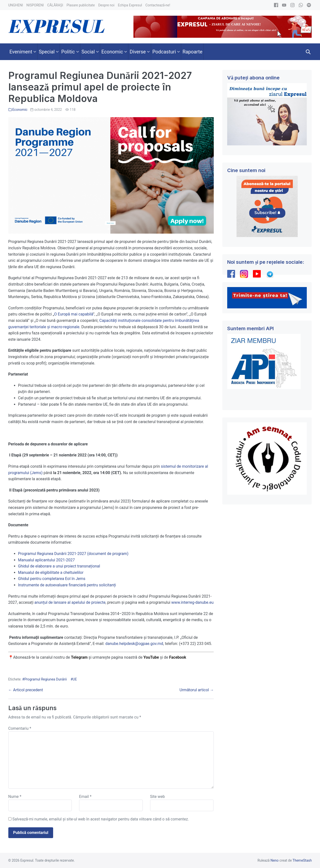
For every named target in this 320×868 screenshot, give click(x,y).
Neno (275, 860)
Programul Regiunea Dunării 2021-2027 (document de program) (73, 554)
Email (85, 797)
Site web (158, 797)
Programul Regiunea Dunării (45, 679)
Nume (15, 797)
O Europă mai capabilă (74, 314)
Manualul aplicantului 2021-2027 (47, 560)
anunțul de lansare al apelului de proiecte (70, 602)
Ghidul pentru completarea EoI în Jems (52, 579)
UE (75, 679)
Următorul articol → (197, 690)
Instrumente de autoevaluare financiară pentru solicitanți (67, 585)
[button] (308, 52)
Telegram (79, 657)
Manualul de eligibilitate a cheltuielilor (51, 572)
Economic (20, 110)
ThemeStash (302, 860)
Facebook (178, 657)
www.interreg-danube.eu (193, 602)
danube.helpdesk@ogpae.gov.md (134, 644)
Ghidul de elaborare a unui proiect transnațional (59, 566)
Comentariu (20, 728)
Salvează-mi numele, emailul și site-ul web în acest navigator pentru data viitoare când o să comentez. (101, 819)
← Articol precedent (26, 690)
